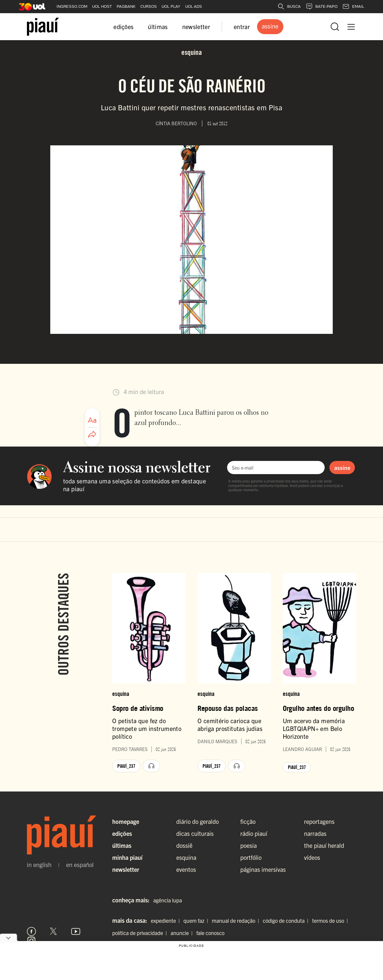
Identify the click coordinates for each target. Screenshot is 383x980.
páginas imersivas (263, 869)
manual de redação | (237, 921)
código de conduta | (287, 921)
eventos (186, 869)
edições (123, 27)
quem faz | (197, 921)
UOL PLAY (171, 6)
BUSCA (289, 7)
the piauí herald (324, 845)
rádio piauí (254, 833)
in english (39, 865)
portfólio (251, 857)
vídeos (312, 857)
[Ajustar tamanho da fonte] (92, 420)
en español (80, 865)
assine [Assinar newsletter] (342, 468)
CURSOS (149, 6)
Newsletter (126, 869)
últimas (158, 27)
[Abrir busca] (335, 27)
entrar (242, 27)
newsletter (196, 27)
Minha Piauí (127, 857)
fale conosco (210, 933)
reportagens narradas (319, 827)
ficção (248, 821)
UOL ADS (194, 6)
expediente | (167, 921)
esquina (186, 857)
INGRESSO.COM (72, 6)
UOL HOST (102, 6)
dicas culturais (195, 833)
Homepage (126, 821)
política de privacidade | (141, 933)
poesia (249, 845)
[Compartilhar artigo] (92, 435)
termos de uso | (331, 921)
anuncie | (183, 933)
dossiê (184, 845)
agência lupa (168, 900)
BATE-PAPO (322, 7)
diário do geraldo (197, 821)
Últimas (122, 845)
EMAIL (353, 7)
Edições (122, 833)
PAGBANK (126, 6)
